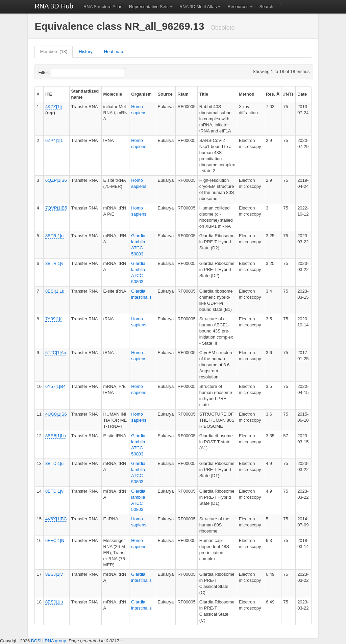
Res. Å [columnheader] (273, 94)
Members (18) (54, 52)
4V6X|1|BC (56, 519)
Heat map (114, 52)
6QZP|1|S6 (56, 180)
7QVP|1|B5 (56, 208)
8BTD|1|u (54, 463)
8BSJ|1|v (54, 574)
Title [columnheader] (204, 94)
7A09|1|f (53, 319)
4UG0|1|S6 (56, 414)
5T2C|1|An (56, 353)
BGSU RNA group (49, 641)
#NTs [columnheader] (288, 94)
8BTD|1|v (54, 491)
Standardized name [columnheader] (85, 94)
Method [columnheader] (247, 94)
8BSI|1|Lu (55, 291)
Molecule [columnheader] (113, 94)
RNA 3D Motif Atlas (198, 7)
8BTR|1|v (54, 263)
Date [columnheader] (302, 94)
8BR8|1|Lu (56, 436)
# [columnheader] (38, 94)
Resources (238, 7)
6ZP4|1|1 (54, 140)
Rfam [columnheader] (183, 94)
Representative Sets (149, 7)
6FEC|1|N (55, 540)
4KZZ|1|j (54, 107)
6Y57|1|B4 (55, 386)
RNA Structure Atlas (103, 7)
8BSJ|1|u (54, 602)
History (85, 52)
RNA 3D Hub (54, 6)
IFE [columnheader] (49, 94)
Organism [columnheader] (141, 94)
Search (266, 7)
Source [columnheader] (165, 94)
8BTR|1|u (54, 236)
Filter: (60, 73)
